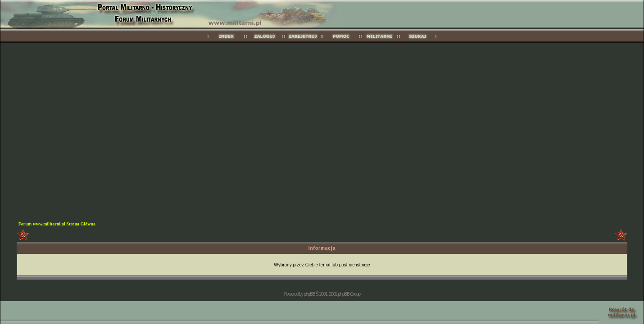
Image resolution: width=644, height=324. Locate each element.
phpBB (309, 294)
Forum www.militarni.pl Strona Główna (57, 224)
